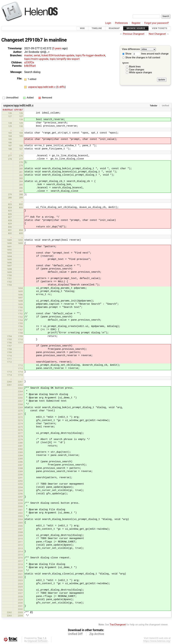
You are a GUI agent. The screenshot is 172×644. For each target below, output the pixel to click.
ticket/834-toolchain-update (58, 55)
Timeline (97, 28)
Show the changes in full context (141, 58)
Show (127, 54)
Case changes (137, 70)
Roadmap (114, 28)
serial (37, 55)
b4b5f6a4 (30, 66)
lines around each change (150, 54)
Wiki (82, 28)
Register (136, 23)
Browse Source (136, 28)
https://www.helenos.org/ (157, 641)
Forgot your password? (157, 23)
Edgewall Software (38, 641)
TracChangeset (118, 625)
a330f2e (29, 62)
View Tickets (160, 28)
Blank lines (135, 67)
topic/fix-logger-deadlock (90, 55)
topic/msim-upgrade (36, 59)
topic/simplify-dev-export (65, 59)
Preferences (121, 23)
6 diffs (61, 87)
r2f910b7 (18, 110)
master (28, 55)
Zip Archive (97, 634)
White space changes (141, 73)
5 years (57, 48)
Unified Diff (75, 634)
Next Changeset (157, 34)
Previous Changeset (134, 34)
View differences (131, 49)
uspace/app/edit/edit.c (42, 87)
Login (108, 23)
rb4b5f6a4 (8, 110)
